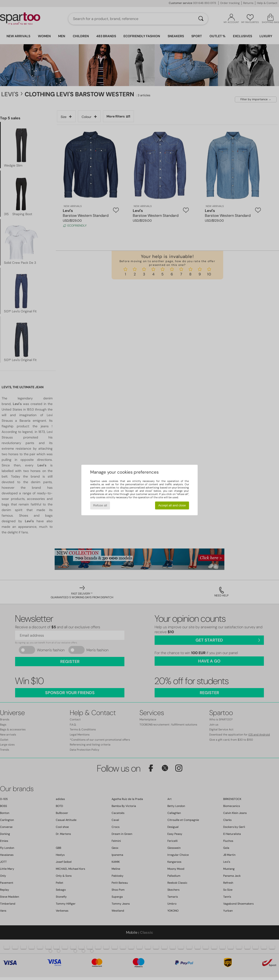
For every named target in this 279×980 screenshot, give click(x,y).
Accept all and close (172, 505)
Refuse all (100, 505)
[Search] (201, 19)
